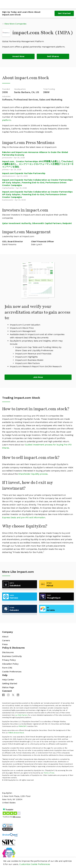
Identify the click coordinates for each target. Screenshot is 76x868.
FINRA (21, 726)
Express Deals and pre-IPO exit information (24, 517)
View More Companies (15, 24)
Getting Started (10, 683)
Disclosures (8, 652)
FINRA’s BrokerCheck (16, 733)
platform (7, 120)
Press (5, 644)
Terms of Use (49, 773)
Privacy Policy (9, 660)
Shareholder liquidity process (33, 474)
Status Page (8, 687)
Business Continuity (12, 656)
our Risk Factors (21, 715)
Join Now (38, 377)
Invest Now (18, 56)
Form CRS (7, 668)
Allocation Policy (10, 664)
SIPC (25, 726)
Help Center (8, 680)
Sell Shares (53, 56)
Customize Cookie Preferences (35, 864)
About (5, 637)
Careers (6, 640)
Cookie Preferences (12, 672)
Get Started (64, 13)
